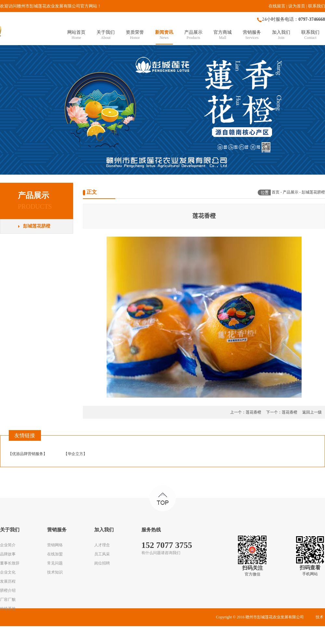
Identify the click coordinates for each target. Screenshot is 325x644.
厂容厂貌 (8, 600)
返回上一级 (312, 412)
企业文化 (8, 572)
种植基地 (8, 609)
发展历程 (8, 581)
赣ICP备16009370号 (190, 635)
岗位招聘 (102, 563)
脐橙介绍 (8, 590)
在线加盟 (55, 554)
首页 (276, 192)
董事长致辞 (10, 563)
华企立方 (75, 454)
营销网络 (55, 545)
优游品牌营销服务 (28, 454)
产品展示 (291, 192)
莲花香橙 (253, 412)
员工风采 (102, 554)
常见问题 (55, 563)
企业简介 (8, 545)
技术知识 (55, 572)
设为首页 (297, 6)
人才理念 (102, 545)
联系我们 (317, 6)
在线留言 (277, 6)
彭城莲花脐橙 (37, 226)
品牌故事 (8, 554)
